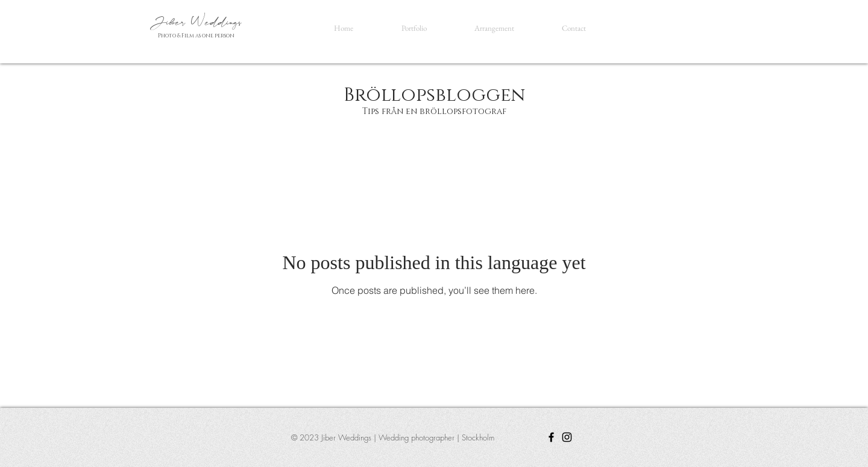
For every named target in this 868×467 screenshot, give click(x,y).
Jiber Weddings (198, 23)
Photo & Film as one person (196, 36)
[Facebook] (551, 437)
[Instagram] (567, 437)
